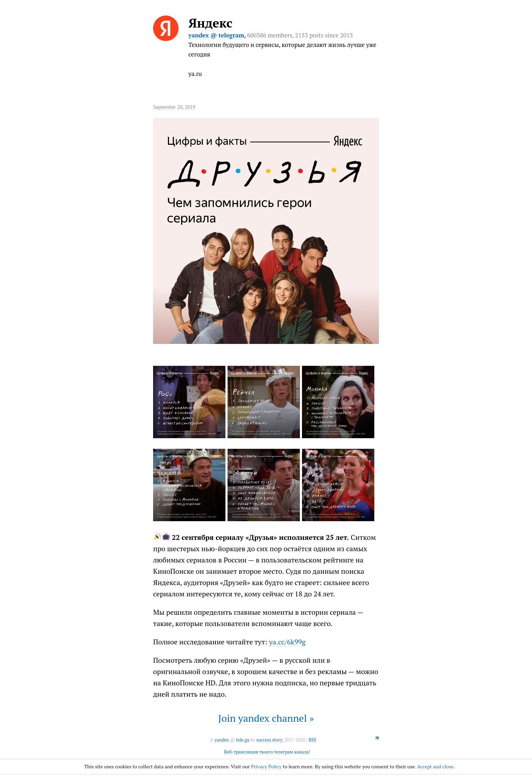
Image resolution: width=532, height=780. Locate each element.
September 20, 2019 (174, 107)
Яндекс (210, 23)
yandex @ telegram (216, 35)
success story (269, 740)
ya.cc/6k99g (287, 642)
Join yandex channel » (266, 718)
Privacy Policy (266, 766)
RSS (313, 740)
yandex (222, 740)
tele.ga (243, 740)
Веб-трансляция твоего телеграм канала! (267, 752)
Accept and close (435, 766)
